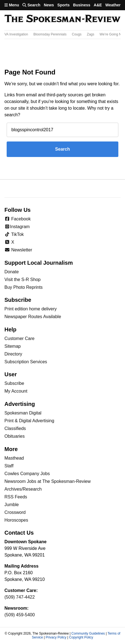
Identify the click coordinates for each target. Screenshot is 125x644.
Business (82, 5)
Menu (12, 5)
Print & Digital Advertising (29, 421)
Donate (12, 272)
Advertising (20, 404)
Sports (63, 5)
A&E (98, 5)
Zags (90, 34)
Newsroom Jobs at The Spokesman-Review (48, 481)
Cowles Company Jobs (27, 474)
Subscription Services (26, 362)
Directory (13, 354)
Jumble (12, 505)
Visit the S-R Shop (22, 280)
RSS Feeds (16, 497)
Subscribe (14, 383)
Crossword (15, 512)
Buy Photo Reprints (24, 287)
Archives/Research (23, 489)
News (49, 5)
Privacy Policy (56, 637)
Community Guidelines (88, 633)
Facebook (18, 219)
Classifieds (15, 428)
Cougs (77, 34)
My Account (16, 391)
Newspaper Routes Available (33, 317)
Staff (9, 466)
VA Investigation (16, 34)
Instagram (17, 227)
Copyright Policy (81, 637)
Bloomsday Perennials (50, 34)
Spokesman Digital (23, 413)
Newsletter (18, 250)
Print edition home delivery (31, 309)
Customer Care (19, 338)
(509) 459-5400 (20, 615)
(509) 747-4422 (20, 597)
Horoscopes (16, 520)
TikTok (14, 234)
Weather (113, 5)
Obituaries (15, 436)
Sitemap (13, 346)
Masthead (14, 458)
